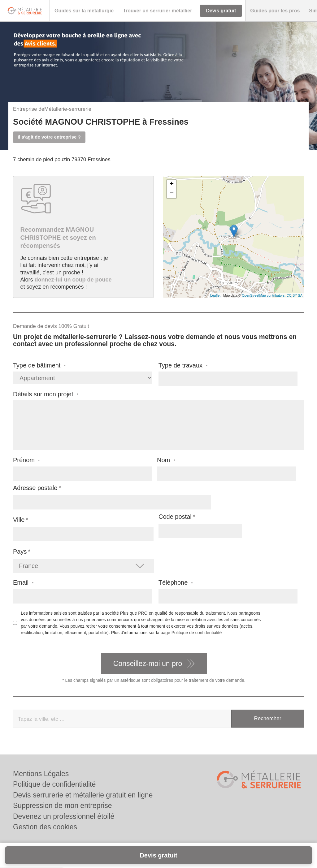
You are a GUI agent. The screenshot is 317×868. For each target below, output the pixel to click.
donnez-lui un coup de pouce (73, 280)
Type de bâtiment (39, 365)
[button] (84, 11)
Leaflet (215, 295)
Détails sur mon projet (46, 394)
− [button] (172, 194)
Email (23, 583)
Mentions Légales (41, 774)
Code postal (175, 517)
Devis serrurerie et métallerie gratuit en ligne (83, 795)
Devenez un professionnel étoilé (64, 816)
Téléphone (176, 583)
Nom (166, 460)
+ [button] (172, 184)
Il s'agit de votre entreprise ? (49, 137)
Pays (20, 552)
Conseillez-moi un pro (148, 664)
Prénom (26, 460)
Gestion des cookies (45, 827)
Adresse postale (35, 488)
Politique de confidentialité (197, 633)
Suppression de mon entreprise (63, 806)
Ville (19, 520)
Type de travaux (183, 365)
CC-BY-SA (294, 295)
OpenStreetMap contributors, (264, 295)
